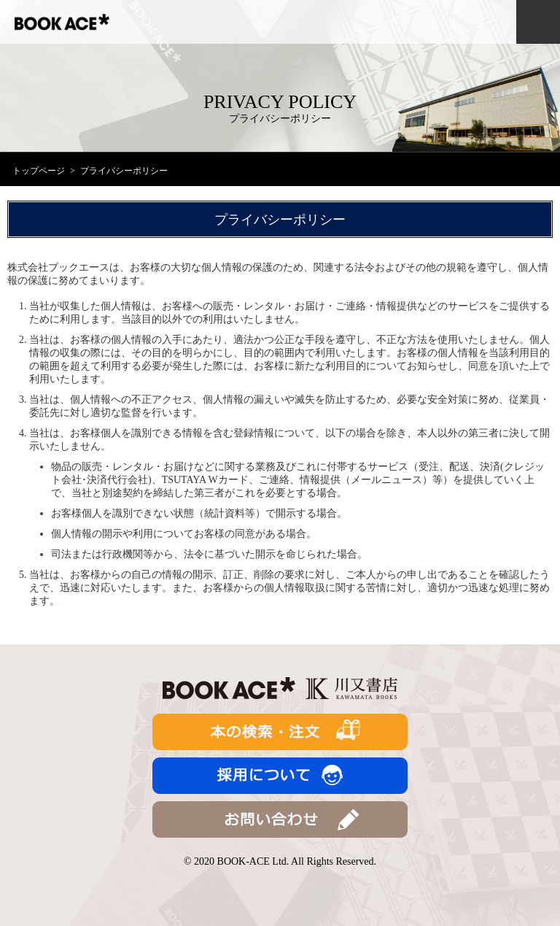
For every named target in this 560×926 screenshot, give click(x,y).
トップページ (39, 171)
